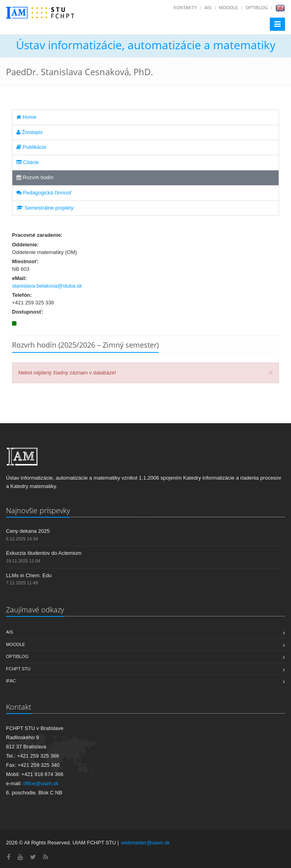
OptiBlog (257, 8)
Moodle (229, 8)
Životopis (30, 132)
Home (26, 117)
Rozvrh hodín (35, 177)
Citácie (28, 162)
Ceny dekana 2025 (28, 531)
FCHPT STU (18, 669)
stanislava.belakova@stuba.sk (47, 286)
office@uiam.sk (41, 783)
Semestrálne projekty (45, 208)
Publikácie (31, 147)
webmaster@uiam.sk (145, 843)
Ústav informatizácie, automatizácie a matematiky (146, 45)
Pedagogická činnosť (44, 193)
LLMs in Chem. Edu (29, 575)
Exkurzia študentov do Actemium (44, 553)
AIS (208, 8)
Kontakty (185, 8)
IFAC (11, 681)
